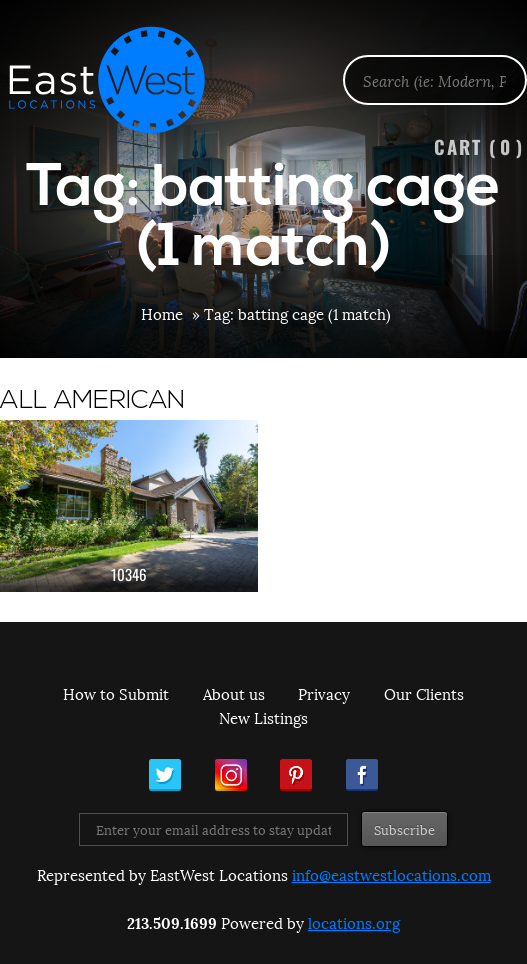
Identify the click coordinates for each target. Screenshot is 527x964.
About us (234, 693)
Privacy (324, 693)
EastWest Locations (120, 80)
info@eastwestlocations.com (391, 874)
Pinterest (296, 775)
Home (162, 313)
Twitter (165, 775)
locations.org (354, 922)
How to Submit (116, 693)
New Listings (263, 717)
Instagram (231, 775)
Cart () (479, 146)
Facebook (362, 775)
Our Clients (424, 693)
